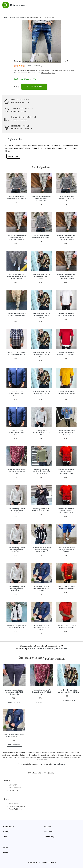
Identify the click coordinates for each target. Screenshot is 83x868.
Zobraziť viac (13, 156)
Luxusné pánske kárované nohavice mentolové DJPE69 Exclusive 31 (66, 276)
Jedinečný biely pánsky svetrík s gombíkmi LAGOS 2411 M (17, 550)
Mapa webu (49, 832)
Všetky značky (9, 827)
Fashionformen (20, 73)
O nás (6, 847)
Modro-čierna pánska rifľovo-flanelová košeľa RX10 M (41, 628)
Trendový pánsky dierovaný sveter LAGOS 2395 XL (41, 433)
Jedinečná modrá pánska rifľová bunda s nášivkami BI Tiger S (66, 433)
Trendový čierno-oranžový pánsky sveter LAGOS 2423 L (41, 276)
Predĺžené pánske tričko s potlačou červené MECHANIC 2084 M (66, 511)
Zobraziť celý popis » (48, 73)
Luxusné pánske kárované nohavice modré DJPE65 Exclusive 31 (14, 692)
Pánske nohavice (48, 649)
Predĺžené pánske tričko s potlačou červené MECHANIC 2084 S (66, 472)
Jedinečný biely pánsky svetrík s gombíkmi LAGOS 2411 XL (17, 511)
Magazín (47, 827)
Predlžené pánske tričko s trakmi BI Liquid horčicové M (66, 394)
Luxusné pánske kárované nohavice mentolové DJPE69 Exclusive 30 (41, 198)
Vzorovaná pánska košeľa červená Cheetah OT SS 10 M (17, 472)
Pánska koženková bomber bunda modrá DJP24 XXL (17, 394)
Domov (6, 18)
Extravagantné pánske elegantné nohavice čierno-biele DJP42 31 (17, 276)
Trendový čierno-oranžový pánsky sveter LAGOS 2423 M (41, 354)
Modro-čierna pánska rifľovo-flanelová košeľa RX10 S (41, 589)
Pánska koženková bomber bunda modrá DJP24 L (17, 433)
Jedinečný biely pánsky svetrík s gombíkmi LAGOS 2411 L (17, 589)
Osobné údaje (50, 837)
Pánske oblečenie (61, 649)
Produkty (12, 18)
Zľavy (5, 837)
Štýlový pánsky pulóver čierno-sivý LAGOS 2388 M (66, 198)
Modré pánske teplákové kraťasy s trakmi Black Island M (66, 550)
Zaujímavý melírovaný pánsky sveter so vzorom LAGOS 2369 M (41, 472)
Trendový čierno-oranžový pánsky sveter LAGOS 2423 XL (41, 394)
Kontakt (6, 852)
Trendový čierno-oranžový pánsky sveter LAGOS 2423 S (41, 315)
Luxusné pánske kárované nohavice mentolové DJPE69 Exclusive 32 (17, 237)
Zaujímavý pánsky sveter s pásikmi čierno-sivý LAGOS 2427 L (41, 550)
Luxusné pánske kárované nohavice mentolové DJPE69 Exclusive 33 (66, 237)
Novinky (6, 832)
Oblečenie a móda (21, 18)
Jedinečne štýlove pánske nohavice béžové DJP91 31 (17, 315)
